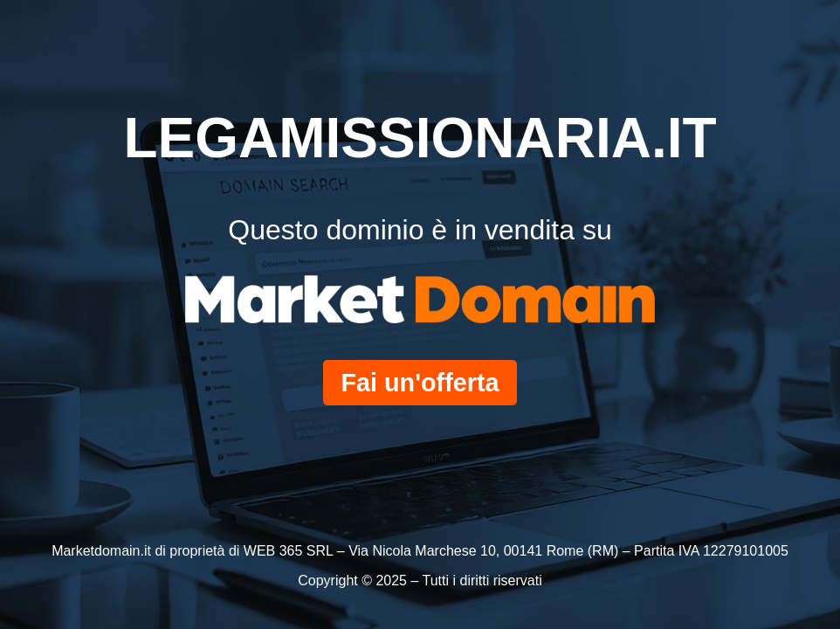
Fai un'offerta (420, 383)
